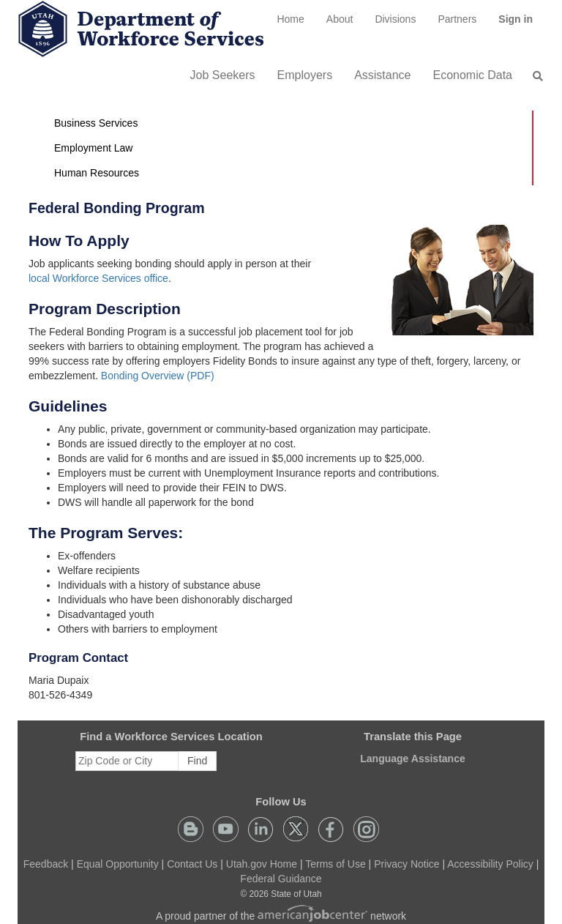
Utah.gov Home (262, 864)
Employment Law (93, 148)
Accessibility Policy (490, 864)
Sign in (521, 24)
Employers (305, 75)
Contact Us (192, 864)
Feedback (46, 864)
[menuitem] (290, 19)
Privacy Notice (406, 864)
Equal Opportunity (118, 864)
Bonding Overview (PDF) (158, 376)
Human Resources (97, 173)
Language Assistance (412, 759)
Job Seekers (223, 75)
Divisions (395, 19)
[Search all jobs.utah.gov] (533, 76)
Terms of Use (335, 864)
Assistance (382, 75)
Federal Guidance (281, 879)
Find (197, 761)
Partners (457, 19)
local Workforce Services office (98, 278)
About (340, 19)
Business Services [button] (96, 123)
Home (290, 19)
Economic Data (473, 75)
